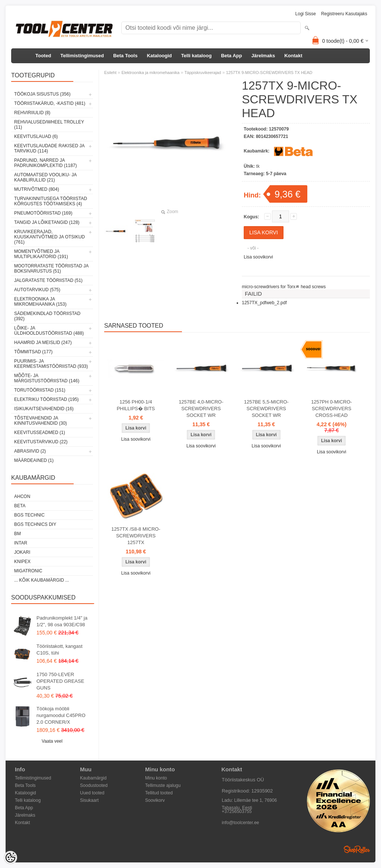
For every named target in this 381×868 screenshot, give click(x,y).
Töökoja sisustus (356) (42, 94)
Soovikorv (155, 800)
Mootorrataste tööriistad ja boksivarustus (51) (51, 269)
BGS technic (29, 515)
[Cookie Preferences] (10, 858)
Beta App (232, 56)
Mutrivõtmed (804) (37, 189)
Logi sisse (306, 14)
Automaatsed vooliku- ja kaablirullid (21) (45, 177)
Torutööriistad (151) (40, 390)
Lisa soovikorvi (258, 257)
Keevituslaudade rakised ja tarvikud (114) (49, 148)
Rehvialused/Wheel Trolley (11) (49, 125)
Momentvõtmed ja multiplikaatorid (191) (41, 254)
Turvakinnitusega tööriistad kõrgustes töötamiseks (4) (51, 201)
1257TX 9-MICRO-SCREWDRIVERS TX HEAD (269, 73)
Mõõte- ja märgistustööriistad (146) (47, 378)
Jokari (22, 552)
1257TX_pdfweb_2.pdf (264, 303)
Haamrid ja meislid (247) (43, 343)
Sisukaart (89, 800)
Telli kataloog (196, 56)
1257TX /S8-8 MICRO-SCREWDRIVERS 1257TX (136, 536)
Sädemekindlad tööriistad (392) (47, 316)
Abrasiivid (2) (30, 451)
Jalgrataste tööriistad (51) (48, 280)
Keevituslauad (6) (36, 136)
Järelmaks (263, 56)
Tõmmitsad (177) (33, 352)
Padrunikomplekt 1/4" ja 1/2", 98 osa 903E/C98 (62, 621)
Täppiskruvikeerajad (203, 73)
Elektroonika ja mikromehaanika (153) (40, 302)
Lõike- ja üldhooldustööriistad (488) (49, 331)
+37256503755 (237, 811)
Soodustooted (94, 785)
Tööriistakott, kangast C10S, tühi (60, 650)
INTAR (21, 543)
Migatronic (28, 571)
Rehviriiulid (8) (32, 113)
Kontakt (293, 56)
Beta (20, 506)
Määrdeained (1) (34, 460)
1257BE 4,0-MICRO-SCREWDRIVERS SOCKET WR (201, 409)
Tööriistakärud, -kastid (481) (50, 103)
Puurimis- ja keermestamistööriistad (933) (51, 364)
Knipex (22, 562)
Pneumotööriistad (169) (43, 213)
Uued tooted (92, 793)
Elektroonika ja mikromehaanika (150, 73)
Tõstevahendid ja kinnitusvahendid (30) (41, 421)
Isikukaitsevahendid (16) (44, 409)
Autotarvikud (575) (37, 290)
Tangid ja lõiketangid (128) (47, 222)
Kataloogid (159, 56)
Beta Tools (125, 56)
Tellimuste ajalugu (163, 785)
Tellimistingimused (82, 56)
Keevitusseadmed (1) (40, 433)
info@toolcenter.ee (240, 823)
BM (17, 534)
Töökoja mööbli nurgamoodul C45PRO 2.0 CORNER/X (61, 715)
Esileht (110, 73)
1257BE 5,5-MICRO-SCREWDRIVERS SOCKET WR (266, 409)
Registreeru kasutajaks (344, 14)
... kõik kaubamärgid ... (41, 580)
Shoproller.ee (357, 849)
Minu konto (156, 778)
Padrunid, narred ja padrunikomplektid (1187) (46, 163)
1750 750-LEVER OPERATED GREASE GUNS (60, 681)
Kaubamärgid (93, 778)
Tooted (43, 56)
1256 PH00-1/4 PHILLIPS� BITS (136, 405)
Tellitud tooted (159, 793)
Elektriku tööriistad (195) (47, 399)
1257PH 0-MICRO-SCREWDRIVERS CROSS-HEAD (332, 409)
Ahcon (22, 496)
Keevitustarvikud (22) (41, 442)
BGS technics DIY (35, 524)
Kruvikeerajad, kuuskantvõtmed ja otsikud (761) (49, 237)
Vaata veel (52, 741)
